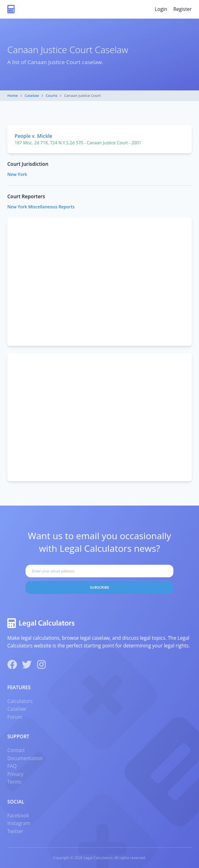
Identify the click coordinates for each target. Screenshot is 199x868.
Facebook (18, 815)
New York (17, 174)
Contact (16, 750)
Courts (52, 95)
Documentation (25, 758)
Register (183, 9)
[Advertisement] (99, 282)
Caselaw (32, 95)
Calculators (20, 701)
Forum (15, 717)
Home (13, 95)
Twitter (15, 831)
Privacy (15, 774)
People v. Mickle (34, 136)
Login (161, 9)
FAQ (12, 766)
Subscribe (99, 587)
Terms (14, 782)
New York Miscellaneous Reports (41, 207)
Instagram (19, 823)
